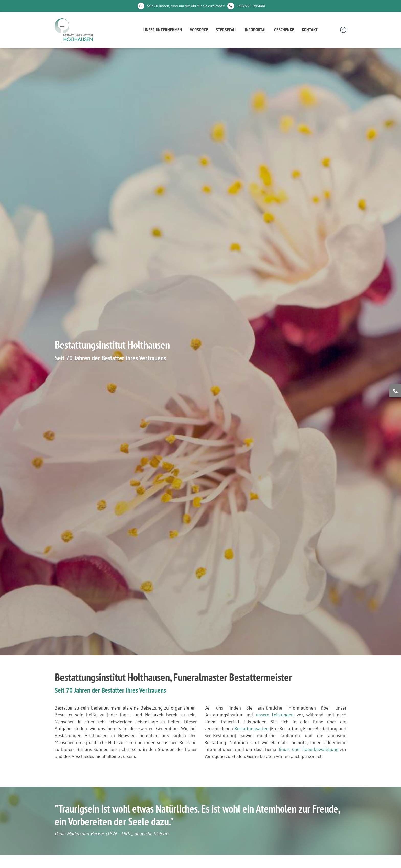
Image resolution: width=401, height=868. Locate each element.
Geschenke (284, 30)
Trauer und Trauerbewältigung (308, 749)
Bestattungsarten (251, 729)
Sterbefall (227, 30)
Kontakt (310, 30)
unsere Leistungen (275, 715)
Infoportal (256, 30)
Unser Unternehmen (163, 30)
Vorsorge (199, 30)
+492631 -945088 (251, 6)
